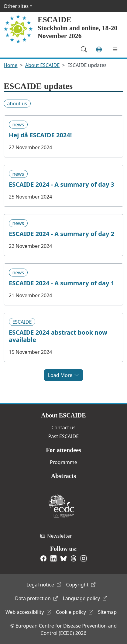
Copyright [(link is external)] (81, 585)
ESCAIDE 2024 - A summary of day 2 (62, 234)
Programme (63, 462)
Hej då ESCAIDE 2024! (40, 135)
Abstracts (63, 476)
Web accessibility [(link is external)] (28, 612)
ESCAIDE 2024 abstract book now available (58, 336)
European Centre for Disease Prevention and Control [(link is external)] (61, 506)
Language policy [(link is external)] (85, 598)
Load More (64, 375)
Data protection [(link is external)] (36, 598)
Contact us (63, 428)
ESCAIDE (55, 20)
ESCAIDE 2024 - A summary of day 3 (62, 185)
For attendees (63, 450)
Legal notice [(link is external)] (44, 585)
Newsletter (56, 536)
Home (11, 65)
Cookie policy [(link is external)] (75, 612)
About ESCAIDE (43, 65)
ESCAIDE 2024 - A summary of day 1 (62, 283)
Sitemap (108, 612)
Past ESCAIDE (63, 436)
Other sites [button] (16, 6)
